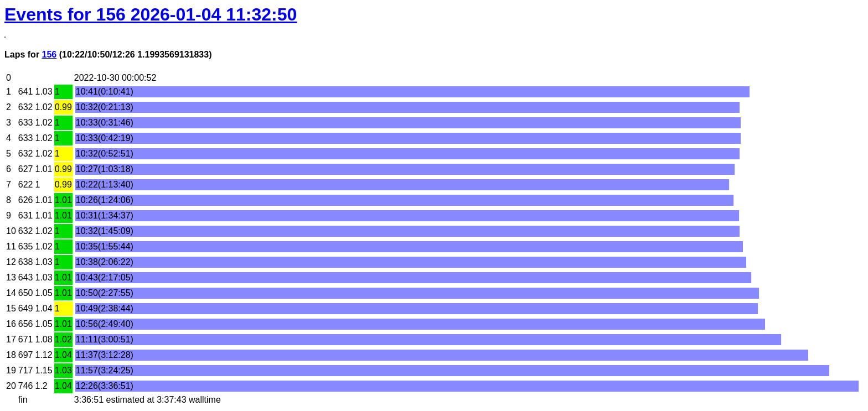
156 (50, 54)
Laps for (23, 54)
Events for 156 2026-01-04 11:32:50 (151, 14)
